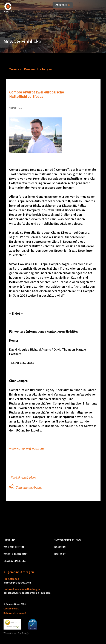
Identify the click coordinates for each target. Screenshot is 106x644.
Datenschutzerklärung (15, 613)
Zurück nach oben (23, 478)
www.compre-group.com (26, 448)
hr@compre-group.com (17, 583)
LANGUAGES (63, 5)
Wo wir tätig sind (15, 554)
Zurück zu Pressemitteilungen (31, 69)
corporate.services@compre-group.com (27, 593)
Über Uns (10, 540)
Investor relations (68, 540)
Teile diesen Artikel (26, 488)
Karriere (60, 547)
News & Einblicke (15, 561)
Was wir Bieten (14, 547)
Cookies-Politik (11, 609)
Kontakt (60, 554)
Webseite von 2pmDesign (16, 633)
